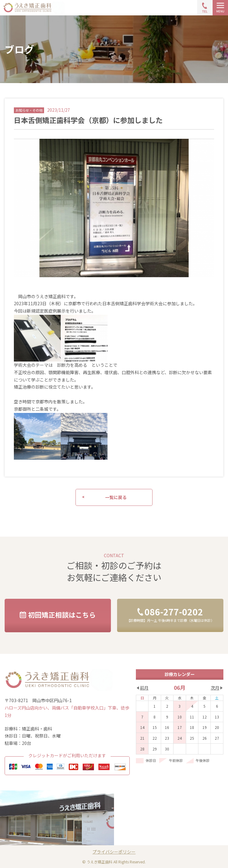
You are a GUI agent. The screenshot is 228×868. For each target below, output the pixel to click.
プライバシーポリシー (114, 852)
